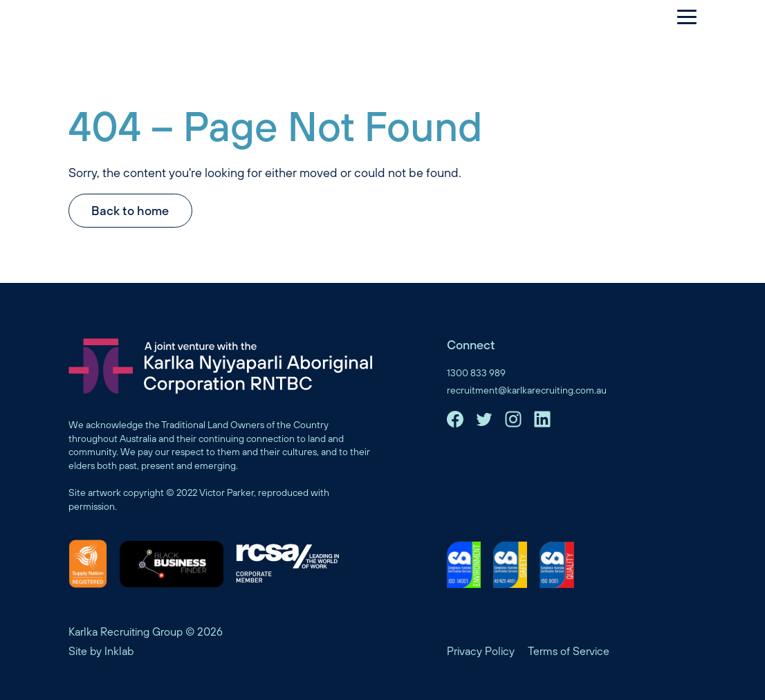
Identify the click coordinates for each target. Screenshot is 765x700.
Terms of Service (569, 651)
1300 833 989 (476, 373)
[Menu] (680, 17)
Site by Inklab (101, 651)
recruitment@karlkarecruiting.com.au (527, 390)
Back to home (130, 211)
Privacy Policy (481, 651)
